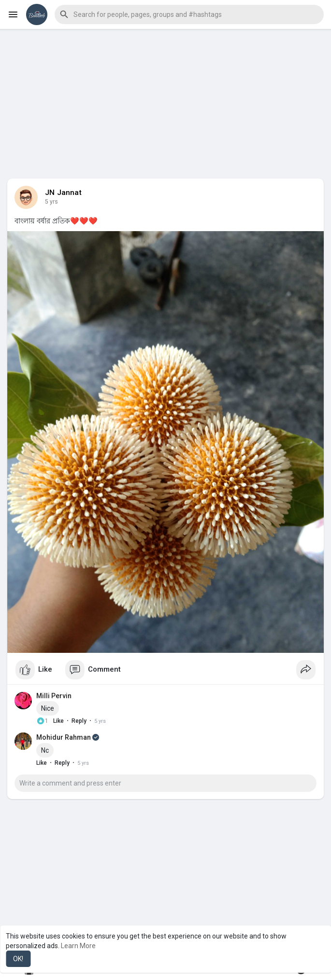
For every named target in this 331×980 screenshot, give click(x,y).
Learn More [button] (78, 946)
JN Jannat (63, 193)
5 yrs (51, 202)
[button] (189, 14)
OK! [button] (18, 959)
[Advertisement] (165, 97)
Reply (79, 721)
